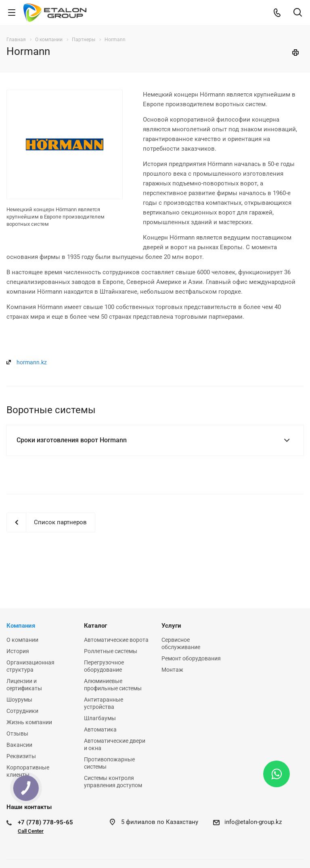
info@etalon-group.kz (253, 822)
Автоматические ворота (116, 640)
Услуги (171, 626)
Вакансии (19, 745)
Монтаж (172, 670)
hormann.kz (32, 362)
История (18, 651)
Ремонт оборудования (191, 658)
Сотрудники (22, 711)
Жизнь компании (29, 722)
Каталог (95, 626)
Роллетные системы (111, 651)
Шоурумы (19, 700)
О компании (22, 640)
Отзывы (17, 733)
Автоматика (100, 729)
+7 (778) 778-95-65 (45, 822)
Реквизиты (21, 756)
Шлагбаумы (100, 718)
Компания (21, 626)
